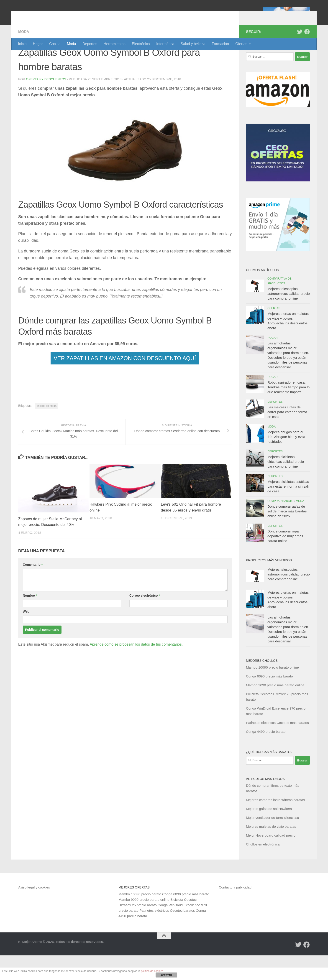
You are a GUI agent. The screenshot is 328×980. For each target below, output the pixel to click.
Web (26, 636)
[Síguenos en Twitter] (300, 56)
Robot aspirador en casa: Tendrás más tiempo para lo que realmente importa (288, 412)
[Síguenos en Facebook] (307, 56)
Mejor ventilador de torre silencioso (273, 842)
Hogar (38, 44)
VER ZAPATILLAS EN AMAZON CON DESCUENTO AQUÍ (125, 383)
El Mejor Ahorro (53, 16)
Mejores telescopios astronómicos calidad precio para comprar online (289, 318)
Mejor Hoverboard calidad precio (271, 860)
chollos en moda (47, 430)
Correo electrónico (145, 620)
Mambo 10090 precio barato (140, 919)
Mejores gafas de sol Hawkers (269, 833)
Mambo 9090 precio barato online (144, 924)
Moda (72, 44)
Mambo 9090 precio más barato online (275, 710)
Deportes (90, 44)
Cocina (55, 44)
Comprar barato (281, 526)
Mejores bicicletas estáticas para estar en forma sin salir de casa (289, 511)
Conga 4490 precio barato (266, 756)
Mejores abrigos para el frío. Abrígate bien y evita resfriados (286, 461)
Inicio (22, 44)
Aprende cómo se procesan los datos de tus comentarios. (136, 669)
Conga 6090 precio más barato (269, 701)
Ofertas (241, 44)
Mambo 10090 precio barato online (272, 692)
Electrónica (141, 44)
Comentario (33, 589)
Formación (220, 44)
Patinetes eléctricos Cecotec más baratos (277, 747)
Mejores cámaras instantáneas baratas (275, 824)
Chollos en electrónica (263, 869)
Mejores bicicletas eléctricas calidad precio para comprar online (286, 486)
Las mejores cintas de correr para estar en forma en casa (287, 437)
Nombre (30, 620)
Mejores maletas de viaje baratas (271, 851)
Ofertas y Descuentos (46, 104)
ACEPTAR (166, 975)
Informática (165, 44)
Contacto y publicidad (235, 912)
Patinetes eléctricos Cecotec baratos (167, 935)
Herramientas (115, 44)
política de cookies (152, 971)
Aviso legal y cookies (34, 912)
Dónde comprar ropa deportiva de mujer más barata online (285, 561)
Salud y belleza (193, 44)
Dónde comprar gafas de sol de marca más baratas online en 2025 (287, 536)
